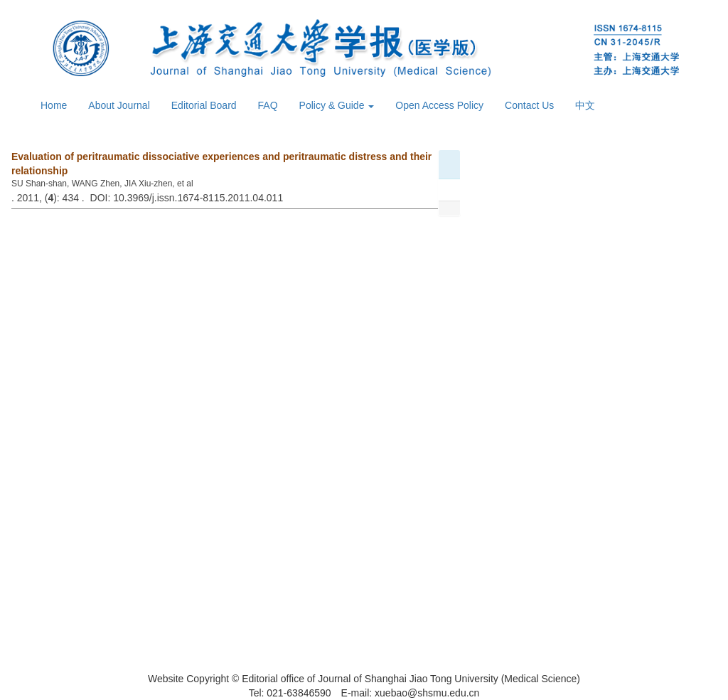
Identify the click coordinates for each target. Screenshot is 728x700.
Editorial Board (204, 105)
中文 (585, 105)
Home (54, 105)
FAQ (268, 105)
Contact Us (529, 105)
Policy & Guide (337, 105)
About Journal (119, 105)
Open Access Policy (439, 105)
